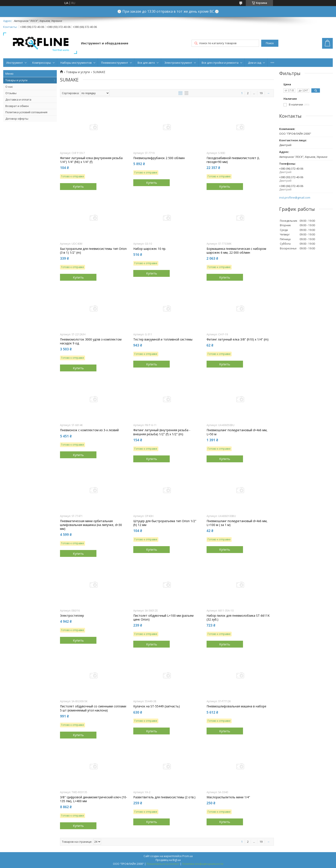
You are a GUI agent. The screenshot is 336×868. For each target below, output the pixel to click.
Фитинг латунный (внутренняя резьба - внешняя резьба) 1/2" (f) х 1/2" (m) (162, 432)
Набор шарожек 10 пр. (150, 249)
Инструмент (15, 63)
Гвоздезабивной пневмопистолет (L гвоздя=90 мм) (233, 160)
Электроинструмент (178, 63)
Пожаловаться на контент (163, 864)
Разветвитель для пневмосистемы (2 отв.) (164, 797)
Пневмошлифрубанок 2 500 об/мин (159, 158)
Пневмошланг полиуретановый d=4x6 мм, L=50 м (237, 432)
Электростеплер (72, 616)
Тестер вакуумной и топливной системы (163, 339)
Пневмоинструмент (115, 63)
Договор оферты (17, 119)
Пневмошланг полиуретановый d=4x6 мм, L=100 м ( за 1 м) (237, 523)
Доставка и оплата (18, 99)
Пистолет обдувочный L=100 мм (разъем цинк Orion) (163, 618)
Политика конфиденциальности (203, 864)
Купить (78, 186)
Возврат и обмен (17, 106)
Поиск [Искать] (270, 43)
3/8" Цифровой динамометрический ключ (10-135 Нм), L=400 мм (94, 799)
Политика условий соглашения (26, 112)
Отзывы (11, 93)
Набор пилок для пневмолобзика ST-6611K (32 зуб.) (238, 618)
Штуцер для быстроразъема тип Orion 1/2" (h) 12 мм (165, 523)
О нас (9, 87)
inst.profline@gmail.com (295, 198)
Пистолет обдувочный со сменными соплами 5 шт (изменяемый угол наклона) (93, 708)
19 (261, 93)
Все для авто (146, 63)
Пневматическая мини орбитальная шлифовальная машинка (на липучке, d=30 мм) (91, 525)
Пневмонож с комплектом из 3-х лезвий (89, 430)
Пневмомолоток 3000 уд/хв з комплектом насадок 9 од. (91, 341)
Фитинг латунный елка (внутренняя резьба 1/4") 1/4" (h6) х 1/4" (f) (91, 160)
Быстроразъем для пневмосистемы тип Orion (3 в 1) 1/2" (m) (93, 251)
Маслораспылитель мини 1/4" (228, 797)
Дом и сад (255, 63)
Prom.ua (187, 856)
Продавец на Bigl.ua (168, 860)
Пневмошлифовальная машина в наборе (236, 706)
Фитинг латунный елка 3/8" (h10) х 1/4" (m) (238, 339)
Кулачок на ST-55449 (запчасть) (157, 706)
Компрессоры (42, 63)
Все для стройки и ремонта (220, 63)
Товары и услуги (16, 80)
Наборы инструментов (76, 63)
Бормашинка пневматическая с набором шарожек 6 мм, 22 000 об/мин (236, 251)
